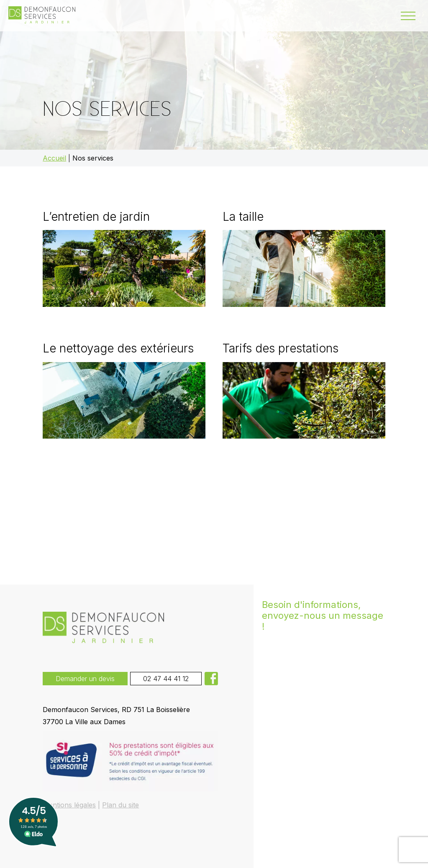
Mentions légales (69, 805)
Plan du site (120, 805)
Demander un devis (85, 679)
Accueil (54, 158)
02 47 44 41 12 (166, 679)
